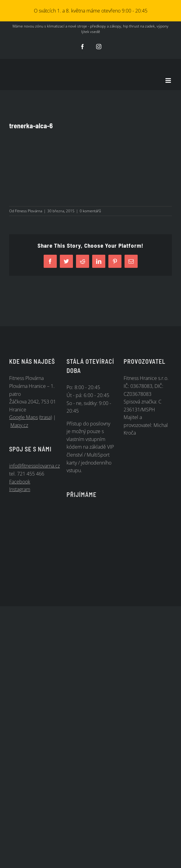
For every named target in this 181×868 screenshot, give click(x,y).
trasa (45, 417)
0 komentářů (90, 211)
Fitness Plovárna (29, 211)
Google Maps (24, 417)
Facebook (20, 482)
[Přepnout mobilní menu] (169, 80)
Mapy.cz (19, 425)
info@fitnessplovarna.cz (34, 466)
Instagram (20, 489)
